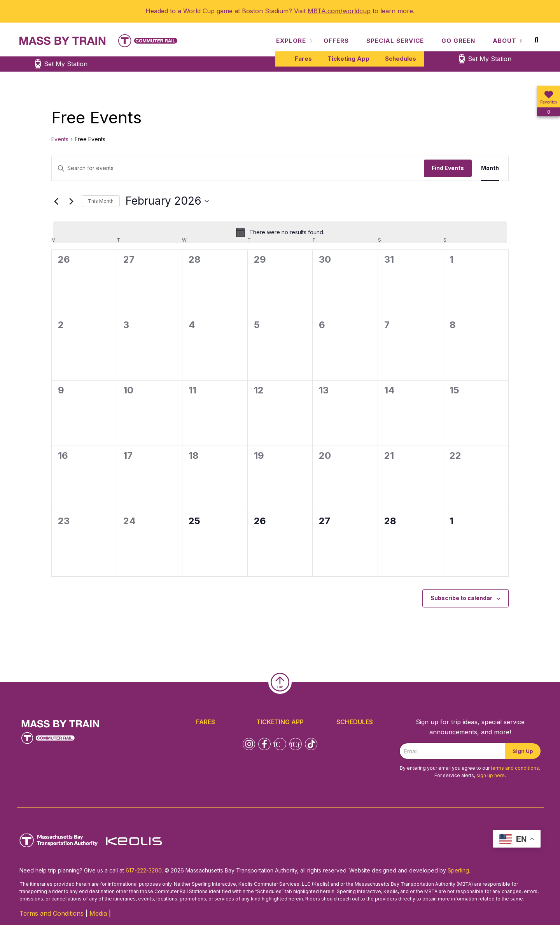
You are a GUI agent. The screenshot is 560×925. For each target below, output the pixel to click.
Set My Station (490, 59)
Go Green (458, 41)
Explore (291, 41)
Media (98, 913)
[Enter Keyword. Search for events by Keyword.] (238, 168)
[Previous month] (56, 201)
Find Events (448, 168)
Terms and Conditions (52, 913)
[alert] (280, 232)
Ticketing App (348, 59)
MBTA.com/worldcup (339, 11)
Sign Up (523, 751)
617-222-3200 (144, 870)
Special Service (395, 41)
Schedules (401, 59)
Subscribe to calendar (461, 598)
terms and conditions (515, 768)
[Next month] (71, 201)
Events (60, 139)
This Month (101, 201)
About (505, 41)
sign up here (491, 775)
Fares (303, 59)
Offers (336, 41)
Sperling (458, 870)
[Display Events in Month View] (490, 168)
